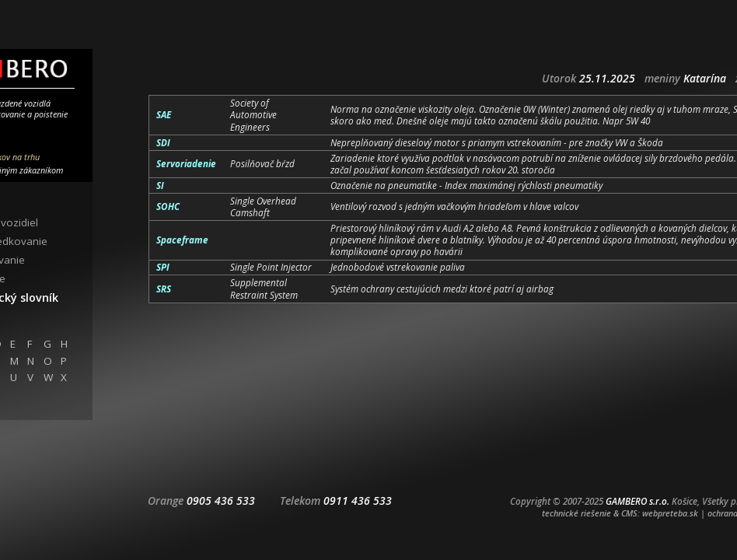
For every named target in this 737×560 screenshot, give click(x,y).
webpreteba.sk (670, 513)
